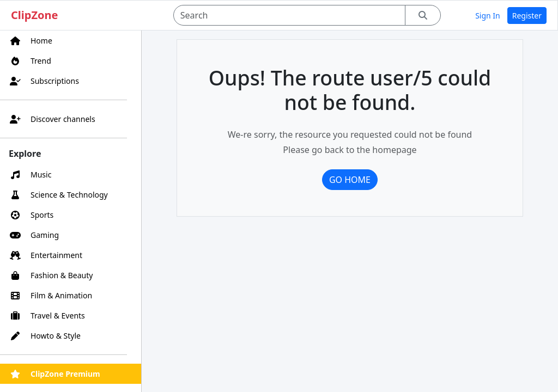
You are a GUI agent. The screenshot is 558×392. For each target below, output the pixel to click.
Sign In (488, 16)
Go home (350, 180)
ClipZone (34, 15)
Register (527, 16)
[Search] (290, 15)
